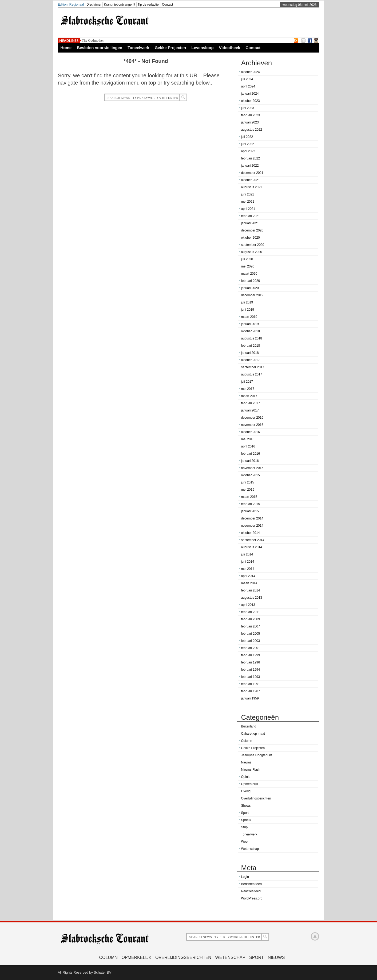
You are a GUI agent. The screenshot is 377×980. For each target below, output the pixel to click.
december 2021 (252, 173)
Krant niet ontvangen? (119, 5)
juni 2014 (248, 562)
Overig (246, 791)
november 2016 (252, 425)
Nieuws (246, 762)
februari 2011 (251, 612)
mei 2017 (248, 389)
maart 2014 (249, 583)
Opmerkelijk (250, 784)
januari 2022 (250, 166)
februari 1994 (251, 670)
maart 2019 (249, 317)
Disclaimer (94, 5)
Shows (246, 806)
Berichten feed (251, 884)
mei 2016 (248, 439)
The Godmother (93, 40)
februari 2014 (251, 590)
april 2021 (248, 209)
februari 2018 (251, 346)
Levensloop (202, 48)
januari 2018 (250, 353)
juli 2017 (247, 382)
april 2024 (248, 86)
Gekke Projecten (170, 48)
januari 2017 (250, 410)
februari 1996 (251, 662)
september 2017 (253, 367)
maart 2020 (249, 274)
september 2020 (253, 245)
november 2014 (252, 526)
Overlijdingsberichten (256, 798)
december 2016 (252, 418)
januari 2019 (250, 324)
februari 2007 (251, 626)
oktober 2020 (251, 238)
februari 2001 (251, 648)
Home (66, 48)
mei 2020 (248, 266)
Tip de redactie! (149, 5)
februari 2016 (251, 454)
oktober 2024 (251, 72)
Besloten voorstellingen (100, 48)
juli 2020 (247, 259)
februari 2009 (251, 619)
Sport (245, 813)
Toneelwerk (138, 48)
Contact (167, 5)
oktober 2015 (251, 475)
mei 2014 (248, 569)
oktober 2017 (251, 360)
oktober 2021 (251, 180)
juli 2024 (247, 79)
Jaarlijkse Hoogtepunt (257, 755)
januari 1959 (250, 698)
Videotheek (230, 48)
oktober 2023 (251, 101)
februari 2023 (251, 115)
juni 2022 (248, 144)
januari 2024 (250, 94)
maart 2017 (249, 396)
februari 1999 (251, 655)
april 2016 (248, 446)
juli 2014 (247, 554)
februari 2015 (251, 504)
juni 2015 (248, 482)
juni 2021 (248, 194)
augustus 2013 (252, 598)
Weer (245, 842)
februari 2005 (251, 634)
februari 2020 (251, 281)
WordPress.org (252, 898)
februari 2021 (251, 216)
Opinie (246, 777)
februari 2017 (251, 403)
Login (245, 877)
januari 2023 (250, 122)
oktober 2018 (251, 331)
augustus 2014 (252, 547)
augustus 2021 (252, 187)
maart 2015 (249, 497)
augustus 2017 (252, 374)
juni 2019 (248, 310)
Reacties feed (251, 891)
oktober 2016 (251, 432)
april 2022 (248, 151)
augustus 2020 (252, 252)
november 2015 (252, 468)
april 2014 (248, 576)
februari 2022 (251, 158)
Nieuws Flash (251, 770)
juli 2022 (247, 137)
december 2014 (252, 518)
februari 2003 (251, 641)
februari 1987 (251, 691)
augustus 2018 (252, 338)
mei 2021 (248, 202)
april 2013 (248, 605)
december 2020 (252, 230)
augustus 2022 (252, 130)
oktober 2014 (251, 533)
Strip (245, 827)
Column (247, 741)
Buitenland (249, 726)
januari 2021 (250, 223)
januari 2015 (250, 511)
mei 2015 (248, 490)
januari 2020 (250, 288)
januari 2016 (250, 461)
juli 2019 (247, 302)
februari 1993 (251, 677)
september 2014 (253, 540)
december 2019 (252, 295)
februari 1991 (251, 684)
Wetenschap (250, 849)
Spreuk (246, 820)
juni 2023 (248, 108)
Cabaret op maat (253, 734)
